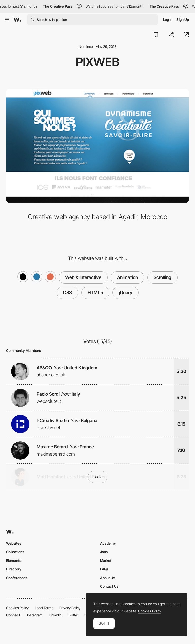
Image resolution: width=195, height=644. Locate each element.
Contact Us (109, 586)
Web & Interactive (83, 277)
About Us (108, 578)
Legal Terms (44, 608)
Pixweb (97, 62)
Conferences (17, 578)
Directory (14, 569)
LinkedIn (55, 615)
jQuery (126, 293)
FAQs (104, 569)
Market (106, 560)
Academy (108, 543)
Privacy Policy (70, 608)
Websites (14, 543)
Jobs (104, 552)
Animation (127, 277)
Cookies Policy (17, 608)
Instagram (35, 615)
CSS (67, 293)
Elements (14, 560)
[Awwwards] (18, 20)
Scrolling (162, 277)
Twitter (73, 615)
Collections (15, 552)
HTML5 (95, 293)
